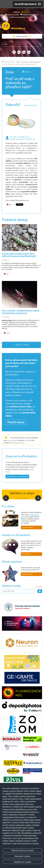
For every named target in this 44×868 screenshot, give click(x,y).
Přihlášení (26, 12)
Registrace (17, 12)
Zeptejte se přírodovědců (30, 14)
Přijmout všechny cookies (23, 850)
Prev (6, 498)
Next (38, 498)
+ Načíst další (21, 345)
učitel (26, 440)
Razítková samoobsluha (17, 17)
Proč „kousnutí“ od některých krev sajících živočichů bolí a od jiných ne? (21, 312)
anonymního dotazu (17, 443)
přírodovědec (12, 440)
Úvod (18, 62)
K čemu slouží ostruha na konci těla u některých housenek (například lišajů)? (19, 255)
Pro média (30, 17)
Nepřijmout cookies (23, 862)
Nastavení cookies (23, 856)
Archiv (40, 587)
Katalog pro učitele (13, 14)
